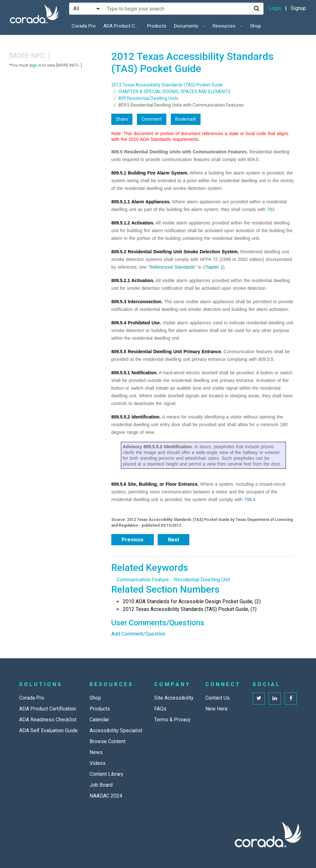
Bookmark (186, 119)
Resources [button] (225, 26)
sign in (35, 65)
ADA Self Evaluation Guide (48, 730)
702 (271, 209)
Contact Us (217, 698)
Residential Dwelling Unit (202, 580)
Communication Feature (143, 580)
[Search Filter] (86, 9)
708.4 (250, 499)
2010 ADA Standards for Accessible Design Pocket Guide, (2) (192, 601)
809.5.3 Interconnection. (137, 302)
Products (157, 26)
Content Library (107, 774)
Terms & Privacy (172, 720)
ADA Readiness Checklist (48, 720)
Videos (98, 763)
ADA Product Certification (122, 26)
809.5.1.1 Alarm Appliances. (141, 202)
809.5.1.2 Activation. (133, 223)
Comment (152, 119)
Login (275, 8)
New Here (217, 709)
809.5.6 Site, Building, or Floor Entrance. (155, 484)
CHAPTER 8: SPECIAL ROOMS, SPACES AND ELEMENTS (174, 92)
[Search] (257, 9)
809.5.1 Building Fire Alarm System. (150, 173)
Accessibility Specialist (116, 730)
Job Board (101, 785)
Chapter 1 (213, 267)
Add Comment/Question (138, 634)
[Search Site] (176, 9)
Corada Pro (84, 26)
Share (122, 119)
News (96, 752)
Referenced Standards (172, 267)
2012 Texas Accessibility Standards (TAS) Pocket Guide (167, 85)
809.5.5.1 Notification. (134, 373)
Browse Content (107, 741)
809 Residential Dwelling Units (148, 98)
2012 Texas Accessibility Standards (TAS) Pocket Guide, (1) (190, 609)
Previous (133, 540)
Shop (256, 26)
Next (174, 540)
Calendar (99, 720)
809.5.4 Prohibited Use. (136, 323)
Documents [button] (187, 26)
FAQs (160, 709)
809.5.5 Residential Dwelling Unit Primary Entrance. (167, 352)
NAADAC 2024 (106, 796)
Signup (298, 8)
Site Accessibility (174, 698)
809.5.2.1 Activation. (133, 280)
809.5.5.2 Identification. (136, 417)
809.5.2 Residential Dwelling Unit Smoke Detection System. (175, 252)
